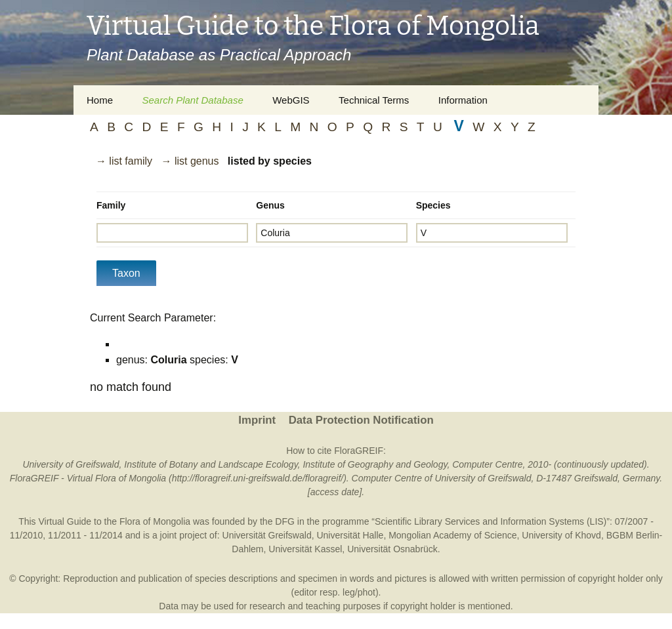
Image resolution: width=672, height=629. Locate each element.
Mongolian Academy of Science (452, 535)
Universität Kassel (305, 549)
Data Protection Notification (361, 420)
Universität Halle (350, 535)
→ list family (124, 161)
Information (463, 100)
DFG (285, 521)
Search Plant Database (192, 100)
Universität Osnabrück (392, 549)
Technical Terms (374, 100)
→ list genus (190, 161)
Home (100, 100)
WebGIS (291, 100)
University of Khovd (561, 535)
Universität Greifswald (267, 535)
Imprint (257, 420)
